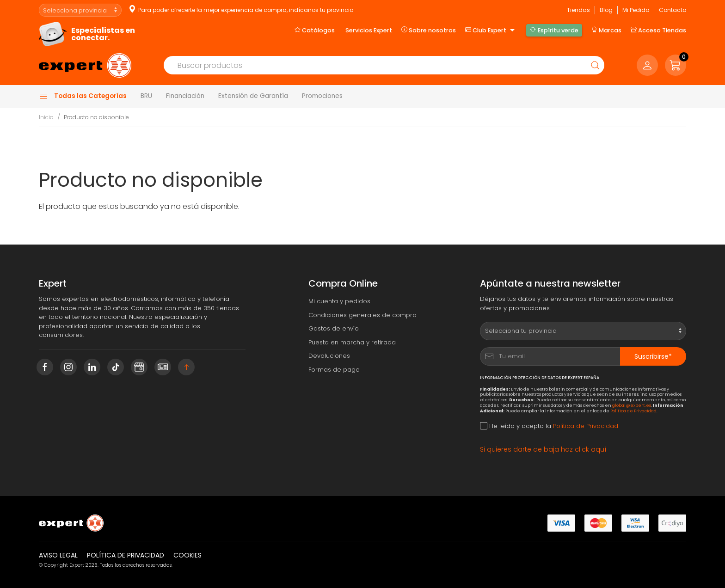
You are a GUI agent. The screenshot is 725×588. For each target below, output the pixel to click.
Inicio (46, 117)
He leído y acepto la (549, 426)
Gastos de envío (334, 328)
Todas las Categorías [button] (83, 96)
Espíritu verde (554, 30)
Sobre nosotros (429, 30)
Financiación (185, 96)
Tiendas (578, 10)
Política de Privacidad (633, 411)
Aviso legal (58, 555)
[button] (676, 65)
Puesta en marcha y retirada (352, 342)
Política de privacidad (126, 555)
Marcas (606, 30)
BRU (146, 96)
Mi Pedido (636, 10)
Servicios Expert (369, 30)
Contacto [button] (673, 10)
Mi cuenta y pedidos (339, 301)
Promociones (322, 96)
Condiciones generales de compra (362, 315)
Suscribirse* (653, 356)
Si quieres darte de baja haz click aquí (543, 449)
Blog (606, 10)
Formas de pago (334, 370)
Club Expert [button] (491, 31)
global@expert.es (632, 405)
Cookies (187, 555)
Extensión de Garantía (253, 96)
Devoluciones (329, 356)
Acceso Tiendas (658, 30)
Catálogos (315, 30)
